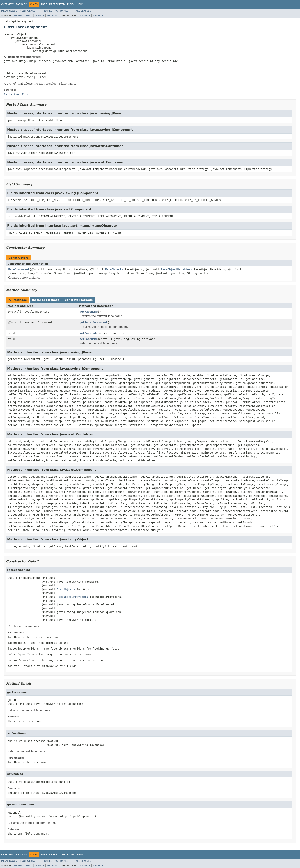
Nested (19, 16)
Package (21, 4)
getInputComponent (94, 322)
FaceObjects (114, 269)
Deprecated (57, 4)
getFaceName (89, 312)
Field (29, 16)
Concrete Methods (79, 300)
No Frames (61, 11)
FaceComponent (19, 269)
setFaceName (89, 339)
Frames (48, 11)
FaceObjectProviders (176, 269)
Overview (7, 4)
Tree (44, 4)
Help (80, 4)
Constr (40, 16)
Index (71, 4)
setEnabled (88, 333)
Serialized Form (16, 94)
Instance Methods (46, 300)
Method (52, 16)
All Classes (83, 11)
